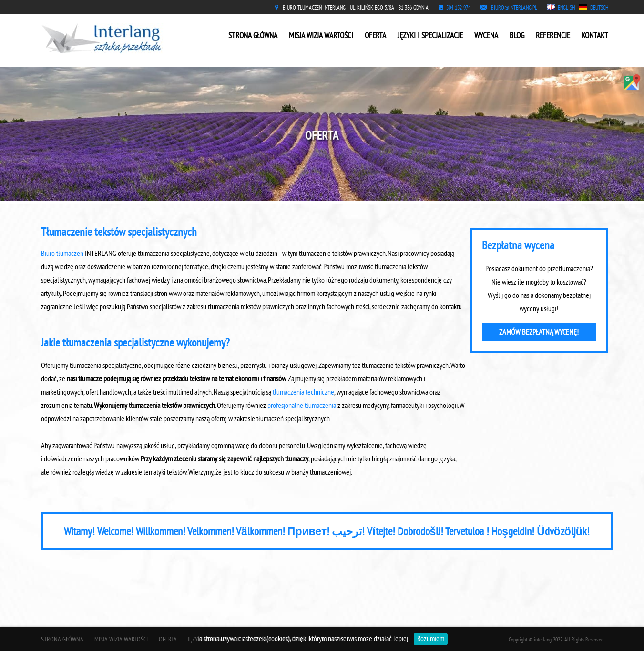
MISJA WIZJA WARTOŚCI (321, 36)
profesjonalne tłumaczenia (302, 406)
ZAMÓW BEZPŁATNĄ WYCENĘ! (539, 333)
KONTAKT (595, 36)
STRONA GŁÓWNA (253, 36)
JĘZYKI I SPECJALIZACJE (430, 36)
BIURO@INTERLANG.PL (514, 8)
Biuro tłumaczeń (62, 254)
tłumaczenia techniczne (303, 393)
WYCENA (486, 36)
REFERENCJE (553, 36)
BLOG (517, 36)
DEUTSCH (599, 8)
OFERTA (375, 36)
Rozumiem (431, 639)
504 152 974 (458, 8)
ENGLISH (566, 8)
